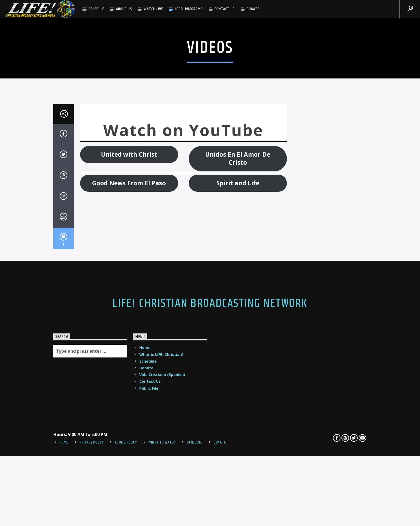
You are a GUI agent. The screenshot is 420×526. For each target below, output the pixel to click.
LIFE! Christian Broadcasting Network (210, 432)
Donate (253, 9)
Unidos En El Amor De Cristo (238, 287)
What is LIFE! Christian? (162, 483)
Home (145, 476)
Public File (149, 517)
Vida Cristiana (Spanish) (162, 503)
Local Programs (189, 9)
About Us (124, 9)
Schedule (96, 9)
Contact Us (225, 9)
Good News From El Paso (129, 312)
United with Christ (129, 283)
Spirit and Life (238, 312)
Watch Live (153, 9)
